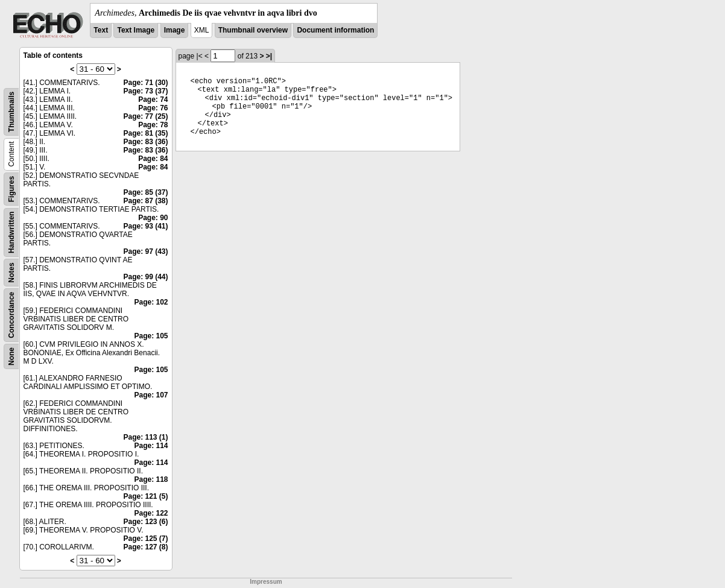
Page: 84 (153, 159)
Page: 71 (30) (145, 83)
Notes (11, 272)
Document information (335, 30)
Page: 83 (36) (145, 142)
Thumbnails (11, 112)
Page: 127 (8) (145, 547)
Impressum (266, 582)
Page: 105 (151, 336)
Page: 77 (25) (145, 116)
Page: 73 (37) (145, 91)
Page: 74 (153, 100)
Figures (11, 189)
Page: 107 (151, 395)
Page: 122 (151, 513)
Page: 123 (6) (145, 522)
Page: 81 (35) (145, 133)
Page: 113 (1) (145, 437)
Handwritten (11, 232)
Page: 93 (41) (145, 226)
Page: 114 (151, 446)
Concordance (11, 315)
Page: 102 (151, 302)
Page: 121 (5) (145, 496)
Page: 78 (153, 125)
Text (101, 30)
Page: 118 (151, 479)
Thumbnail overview (253, 30)
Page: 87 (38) (145, 201)
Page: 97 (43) (145, 251)
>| (269, 56)
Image (175, 30)
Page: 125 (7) (145, 539)
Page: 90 (153, 218)
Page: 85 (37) (145, 192)
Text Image (136, 30)
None (11, 356)
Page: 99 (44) (145, 277)
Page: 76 (153, 108)
